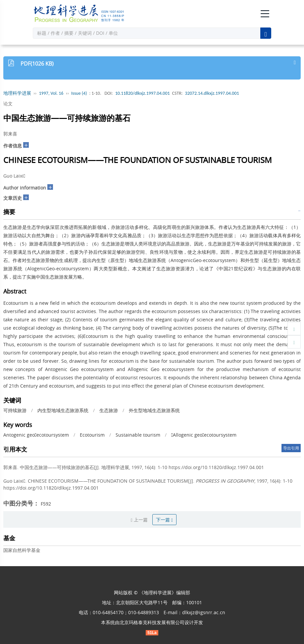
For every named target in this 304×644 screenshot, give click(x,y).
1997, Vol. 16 (51, 93)
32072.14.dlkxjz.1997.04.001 (212, 93)
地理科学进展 (17, 93)
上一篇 (139, 520)
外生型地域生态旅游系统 (154, 410)
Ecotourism (92, 435)
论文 (8, 104)
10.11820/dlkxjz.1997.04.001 (143, 93)
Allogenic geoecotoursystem (204, 435)
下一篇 (164, 520)
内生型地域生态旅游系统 (63, 410)
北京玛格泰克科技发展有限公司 (152, 622)
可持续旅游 (15, 410)
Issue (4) (79, 93)
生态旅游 (109, 410)
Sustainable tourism (138, 435)
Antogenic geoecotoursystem (36, 435)
